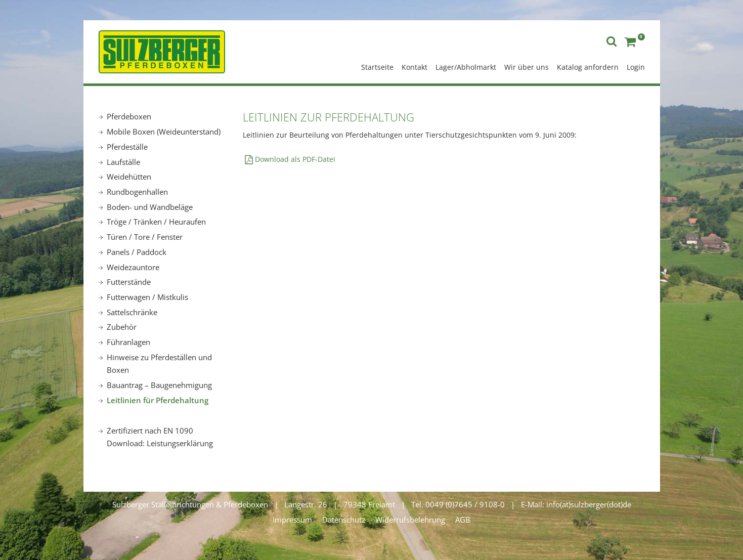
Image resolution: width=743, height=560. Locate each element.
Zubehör (122, 327)
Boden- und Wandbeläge (150, 207)
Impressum (292, 520)
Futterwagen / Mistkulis (147, 297)
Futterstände (129, 282)
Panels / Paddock (137, 252)
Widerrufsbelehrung (410, 520)
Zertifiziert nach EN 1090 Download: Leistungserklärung (160, 437)
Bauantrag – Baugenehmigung (159, 385)
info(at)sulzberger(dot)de (589, 504)
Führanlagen (128, 342)
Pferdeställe (127, 147)
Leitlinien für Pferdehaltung (158, 400)
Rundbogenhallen (137, 192)
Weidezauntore (133, 267)
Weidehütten (129, 177)
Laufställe (123, 162)
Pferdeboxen (129, 116)
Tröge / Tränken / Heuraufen (156, 222)
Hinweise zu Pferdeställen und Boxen (159, 364)
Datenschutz (344, 520)
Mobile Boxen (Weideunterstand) (164, 132)
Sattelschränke (132, 312)
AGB (463, 520)
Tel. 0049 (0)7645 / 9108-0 (458, 504)
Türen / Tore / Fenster (145, 237)
